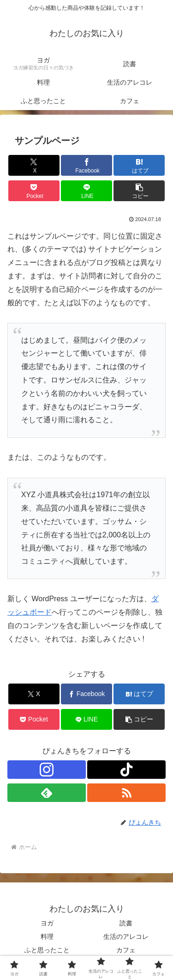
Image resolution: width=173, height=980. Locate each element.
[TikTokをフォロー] (126, 770)
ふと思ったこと (47, 950)
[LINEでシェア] (86, 191)
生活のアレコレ (126, 937)
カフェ (126, 950)
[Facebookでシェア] (86, 165)
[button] (139, 191)
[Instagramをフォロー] (47, 770)
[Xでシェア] (34, 165)
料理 (47, 937)
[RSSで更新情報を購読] (126, 793)
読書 (126, 923)
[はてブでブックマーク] (139, 165)
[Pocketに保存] (34, 191)
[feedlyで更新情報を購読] (47, 793)
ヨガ (47, 923)
